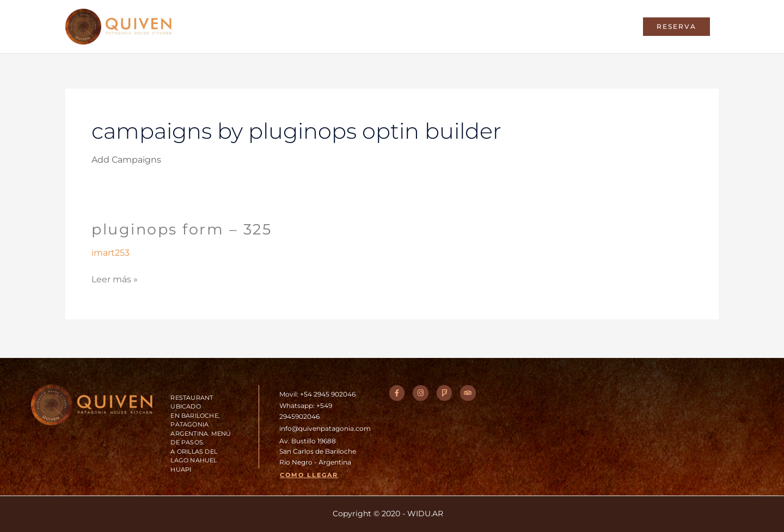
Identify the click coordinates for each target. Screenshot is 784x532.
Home (363, 29)
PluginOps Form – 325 (185, 233)
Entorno (450, 29)
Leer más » (115, 282)
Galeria (500, 29)
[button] (676, 29)
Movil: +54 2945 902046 (320, 394)
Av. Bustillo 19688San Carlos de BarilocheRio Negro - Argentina (321, 451)
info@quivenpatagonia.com (329, 428)
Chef (404, 29)
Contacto (605, 29)
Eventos (550, 29)
